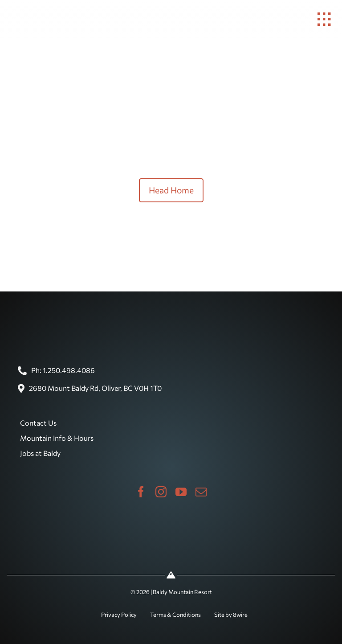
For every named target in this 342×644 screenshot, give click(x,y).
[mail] (201, 492)
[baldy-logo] (20, 6)
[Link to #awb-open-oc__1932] (324, 19)
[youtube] (181, 492)
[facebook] (141, 492)
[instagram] (161, 492)
